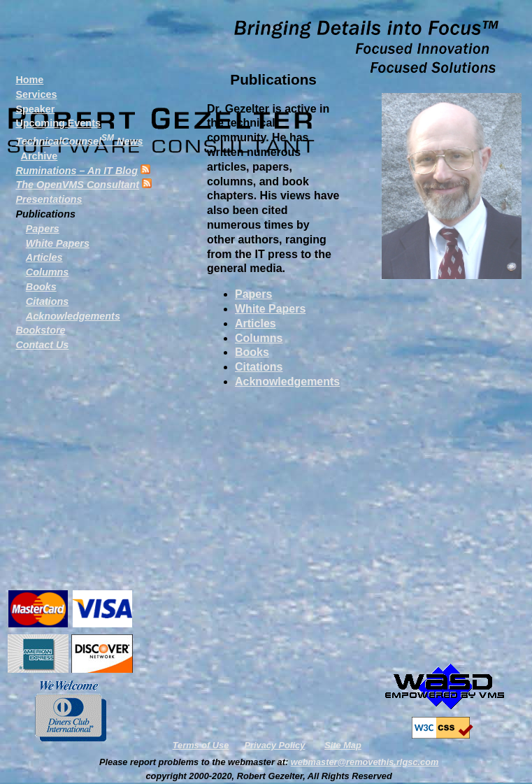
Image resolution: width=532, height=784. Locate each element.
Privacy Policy (274, 745)
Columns (259, 338)
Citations (259, 367)
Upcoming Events (58, 123)
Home (29, 80)
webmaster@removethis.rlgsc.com (365, 762)
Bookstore (40, 330)
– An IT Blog (77, 171)
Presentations (49, 199)
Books (252, 352)
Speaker (35, 109)
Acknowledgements (287, 382)
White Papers (270, 309)
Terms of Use (201, 745)
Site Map (343, 745)
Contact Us (42, 345)
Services (36, 94)
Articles (256, 323)
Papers (253, 294)
